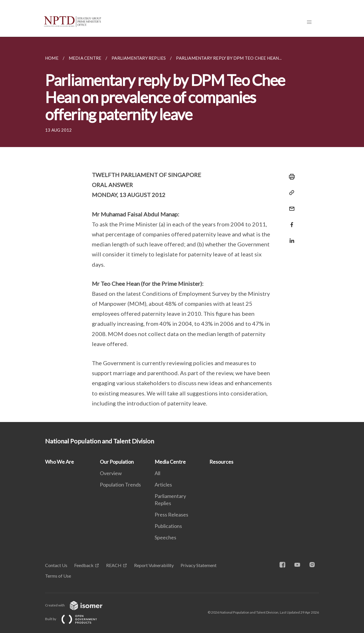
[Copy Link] (290, 193)
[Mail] (290, 205)
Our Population (117, 462)
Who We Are (59, 462)
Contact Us (56, 565)
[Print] (290, 177)
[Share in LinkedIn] (290, 237)
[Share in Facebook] (290, 221)
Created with (78, 605)
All (157, 473)
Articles (163, 485)
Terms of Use (58, 576)
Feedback (84, 565)
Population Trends (120, 485)
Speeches (165, 537)
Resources (221, 462)
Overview (111, 473)
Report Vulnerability (154, 565)
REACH (114, 565)
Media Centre (170, 462)
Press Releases (171, 515)
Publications (168, 526)
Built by (76, 619)
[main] (182, 229)
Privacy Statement (199, 565)
